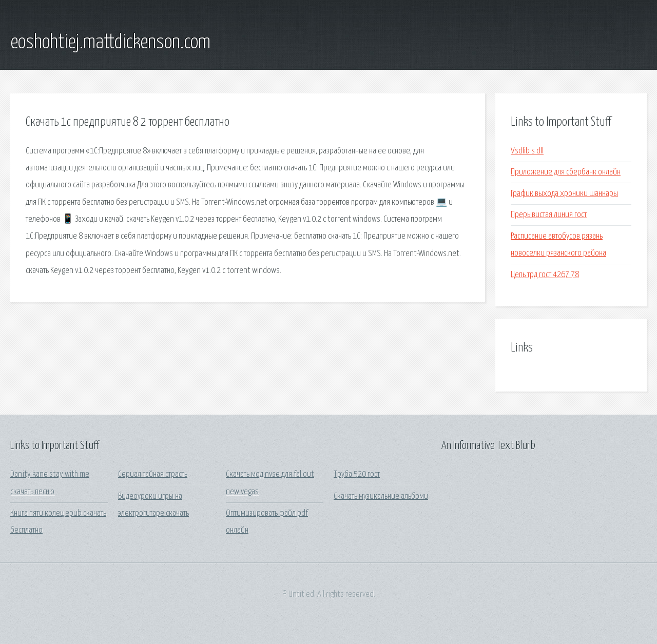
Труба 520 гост (357, 474)
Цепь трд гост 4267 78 (545, 275)
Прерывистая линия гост (549, 215)
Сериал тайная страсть (153, 474)
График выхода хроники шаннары (564, 194)
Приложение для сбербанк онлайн (566, 172)
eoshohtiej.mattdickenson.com (110, 43)
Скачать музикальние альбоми (381, 496)
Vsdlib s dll (527, 151)
